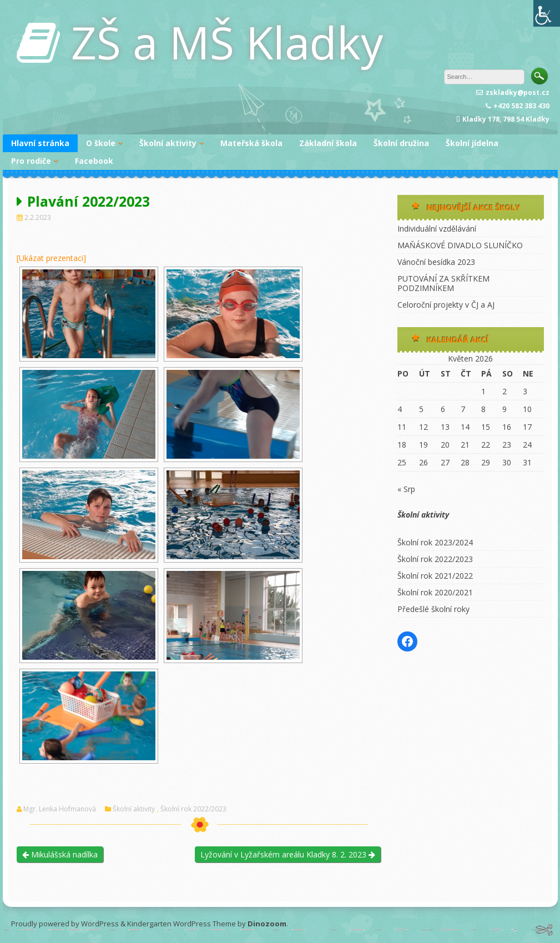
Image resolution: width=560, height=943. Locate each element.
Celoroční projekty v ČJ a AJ (446, 305)
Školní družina (401, 143)
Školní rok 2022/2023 (193, 809)
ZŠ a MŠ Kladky (227, 42)
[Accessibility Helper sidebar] (547, 13)
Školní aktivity (168, 143)
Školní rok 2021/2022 (435, 576)
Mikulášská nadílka (60, 854)
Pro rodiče (31, 161)
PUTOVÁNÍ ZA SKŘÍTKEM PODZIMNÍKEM (443, 283)
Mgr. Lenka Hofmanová (60, 809)
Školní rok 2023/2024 (435, 542)
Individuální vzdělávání (437, 229)
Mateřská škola (251, 143)
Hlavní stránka (40, 143)
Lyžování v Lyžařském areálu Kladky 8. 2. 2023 (288, 854)
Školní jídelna (472, 143)
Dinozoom (267, 924)
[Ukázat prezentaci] (51, 258)
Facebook (94, 161)
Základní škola (328, 143)
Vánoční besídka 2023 (436, 262)
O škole (101, 143)
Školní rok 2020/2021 (435, 592)
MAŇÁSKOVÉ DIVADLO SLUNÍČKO (460, 245)
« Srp (406, 489)
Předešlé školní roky (433, 609)
